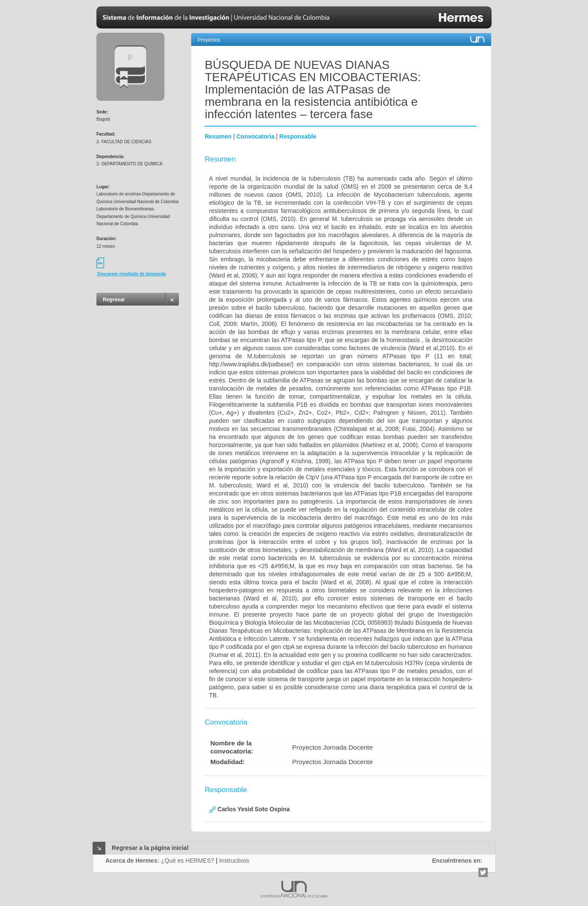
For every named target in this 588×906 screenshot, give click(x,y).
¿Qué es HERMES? (188, 861)
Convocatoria (255, 136)
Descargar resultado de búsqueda (131, 274)
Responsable (298, 136)
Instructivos (234, 861)
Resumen (218, 136)
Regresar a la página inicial (150, 848)
